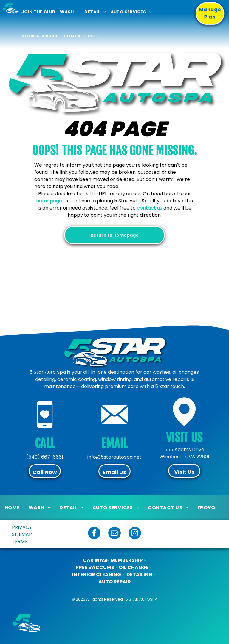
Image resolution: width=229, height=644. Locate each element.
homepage (49, 201)
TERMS (20, 541)
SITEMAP (22, 534)
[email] (114, 534)
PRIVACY (22, 527)
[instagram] (135, 534)
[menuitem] (38, 12)
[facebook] (94, 534)
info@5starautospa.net (114, 457)
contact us (150, 208)
